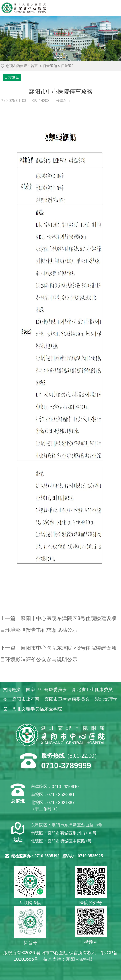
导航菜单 (115, 8)
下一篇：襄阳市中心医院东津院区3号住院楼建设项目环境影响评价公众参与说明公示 (58, 654)
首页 (34, 66)
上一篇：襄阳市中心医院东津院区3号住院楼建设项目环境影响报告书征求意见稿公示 (58, 624)
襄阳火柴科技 (79, 959)
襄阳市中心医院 (24, 8)
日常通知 (50, 66)
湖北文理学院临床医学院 (37, 709)
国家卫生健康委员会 (46, 690)
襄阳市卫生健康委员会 (67, 699)
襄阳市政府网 (26, 699)
